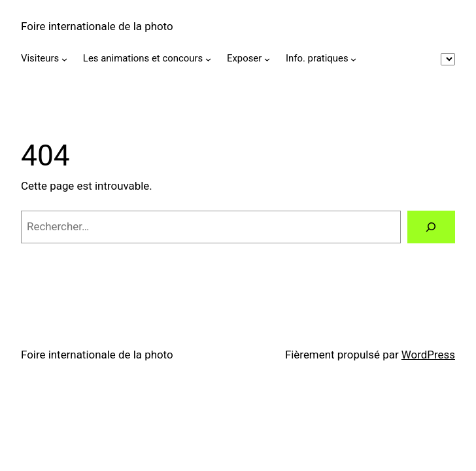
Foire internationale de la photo (97, 26)
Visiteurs (40, 58)
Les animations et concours (143, 58)
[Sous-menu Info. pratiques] (353, 59)
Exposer (244, 58)
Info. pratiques (317, 58)
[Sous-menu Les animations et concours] (208, 59)
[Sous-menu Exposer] (267, 59)
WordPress (428, 355)
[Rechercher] (431, 227)
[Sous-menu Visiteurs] (64, 59)
